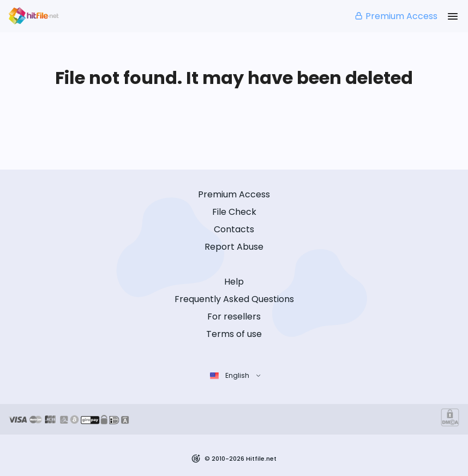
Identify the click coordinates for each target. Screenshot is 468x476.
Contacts (234, 229)
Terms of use (234, 334)
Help (234, 282)
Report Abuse (234, 247)
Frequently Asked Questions (234, 299)
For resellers (234, 317)
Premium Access (396, 16)
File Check (234, 212)
